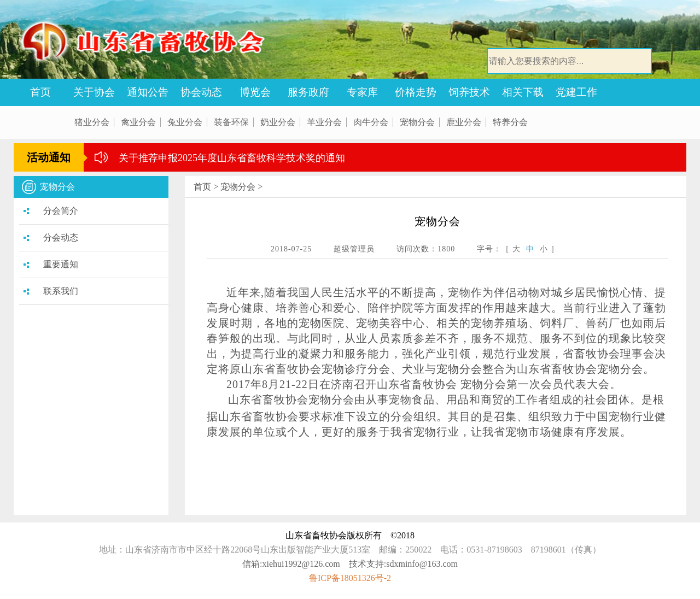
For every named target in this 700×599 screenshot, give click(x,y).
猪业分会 (92, 122)
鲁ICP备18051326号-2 (350, 578)
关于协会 (94, 92)
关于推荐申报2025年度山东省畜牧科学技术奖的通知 (232, 158)
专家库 (362, 92)
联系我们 (61, 291)
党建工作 (576, 92)
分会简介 (61, 211)
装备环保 (231, 122)
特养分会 (510, 122)
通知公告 (148, 92)
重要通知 (61, 264)
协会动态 (201, 92)
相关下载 (523, 92)
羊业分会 (324, 122)
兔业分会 (185, 122)
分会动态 (61, 237)
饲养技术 (469, 92)
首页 (40, 92)
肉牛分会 (371, 122)
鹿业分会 (464, 122)
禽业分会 (138, 122)
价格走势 (416, 92)
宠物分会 (417, 122)
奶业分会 (278, 122)
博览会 (255, 92)
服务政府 (308, 92)
